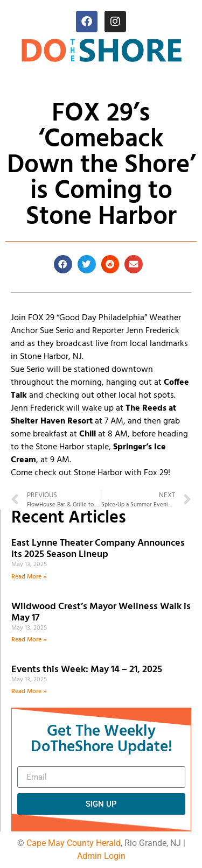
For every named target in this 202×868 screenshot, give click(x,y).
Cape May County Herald (74, 843)
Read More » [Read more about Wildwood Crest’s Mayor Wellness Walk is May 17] (29, 640)
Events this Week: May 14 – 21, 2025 (87, 670)
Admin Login (101, 856)
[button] (63, 264)
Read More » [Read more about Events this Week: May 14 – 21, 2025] (29, 691)
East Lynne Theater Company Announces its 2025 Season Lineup (98, 549)
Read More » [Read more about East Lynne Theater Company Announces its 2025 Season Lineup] (29, 577)
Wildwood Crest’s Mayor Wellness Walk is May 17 (101, 613)
